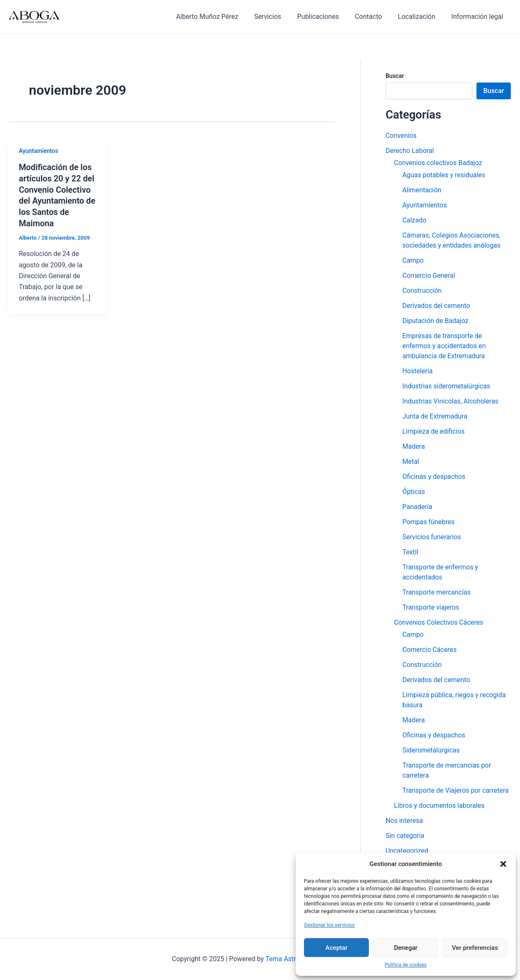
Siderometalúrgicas (431, 750)
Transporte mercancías (437, 592)
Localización (420, 17)
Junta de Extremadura (435, 416)
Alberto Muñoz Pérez (221, 17)
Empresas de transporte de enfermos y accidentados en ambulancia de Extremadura (444, 346)
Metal (411, 462)
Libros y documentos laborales (440, 805)
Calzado (414, 220)
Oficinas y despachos (434, 477)
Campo (413, 260)
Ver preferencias (475, 948)
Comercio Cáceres (430, 650)
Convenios (401, 136)
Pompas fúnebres (429, 522)
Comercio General (429, 275)
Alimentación (422, 190)
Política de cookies (406, 965)
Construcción (422, 291)
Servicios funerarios (432, 537)
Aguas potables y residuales (444, 175)
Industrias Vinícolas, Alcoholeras (451, 401)
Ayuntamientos (39, 151)
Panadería (417, 507)
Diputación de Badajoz (436, 321)
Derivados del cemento (436, 306)
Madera (414, 446)
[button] (503, 864)
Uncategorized (407, 851)
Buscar (395, 76)
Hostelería (418, 371)
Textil (410, 552)
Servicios (279, 17)
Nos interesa (404, 821)
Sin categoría (405, 836)
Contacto (375, 17)
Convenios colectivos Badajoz (438, 163)
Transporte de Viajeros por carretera (456, 790)
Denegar (406, 948)
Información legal (479, 17)
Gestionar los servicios (329, 925)
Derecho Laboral (410, 151)
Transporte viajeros (431, 607)
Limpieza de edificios (434, 431)
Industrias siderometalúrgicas (447, 386)
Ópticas (414, 492)
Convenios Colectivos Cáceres (439, 622)
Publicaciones (327, 17)
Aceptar (336, 948)
